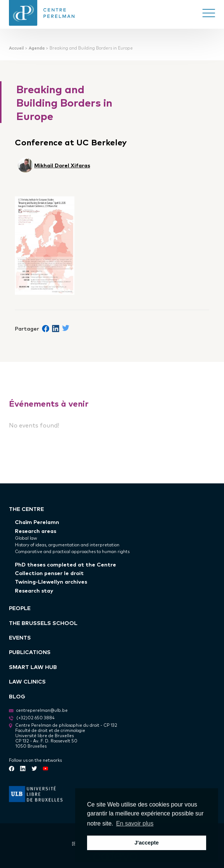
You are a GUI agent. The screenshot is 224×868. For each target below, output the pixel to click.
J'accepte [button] (146, 843)
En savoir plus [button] (135, 823)
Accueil (16, 48)
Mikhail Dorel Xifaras (62, 165)
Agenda (37, 48)
